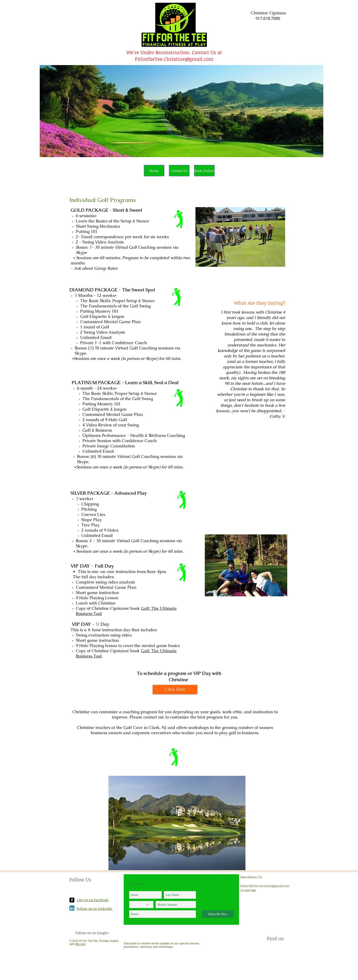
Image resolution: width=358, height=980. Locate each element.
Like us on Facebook (93, 900)
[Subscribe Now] (218, 914)
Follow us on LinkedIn (95, 909)
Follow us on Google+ (92, 933)
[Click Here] (175, 689)
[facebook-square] (72, 900)
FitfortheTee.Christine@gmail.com (174, 59)
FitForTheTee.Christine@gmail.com (265, 886)
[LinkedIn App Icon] (72, 908)
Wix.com (80, 944)
